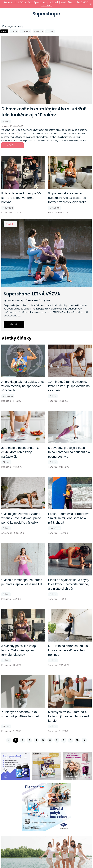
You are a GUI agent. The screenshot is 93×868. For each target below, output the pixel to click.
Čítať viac (13, 145)
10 (77, 740)
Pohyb (4, 31)
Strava (14, 31)
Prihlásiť (87, 14)
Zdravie (50, 31)
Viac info (14, 324)
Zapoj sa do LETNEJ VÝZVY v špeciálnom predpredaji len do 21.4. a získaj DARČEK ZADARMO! (46, 4)
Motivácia (38, 31)
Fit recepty (25, 31)
